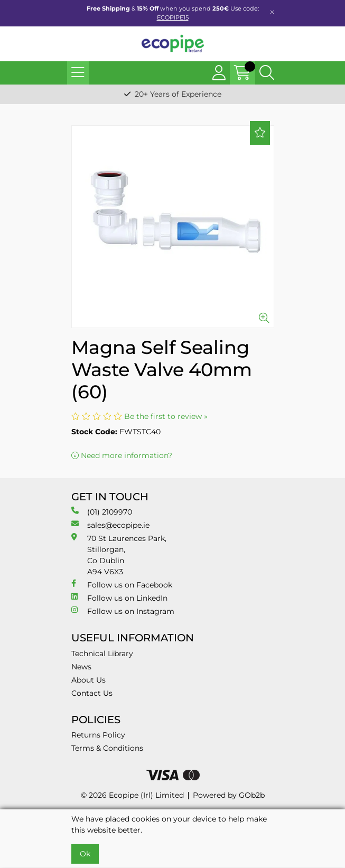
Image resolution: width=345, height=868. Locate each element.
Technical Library (102, 654)
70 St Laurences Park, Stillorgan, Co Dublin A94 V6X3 (119, 555)
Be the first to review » (166, 416)
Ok (85, 854)
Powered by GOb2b (229, 795)
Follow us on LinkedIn (119, 598)
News (81, 667)
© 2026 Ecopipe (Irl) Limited (132, 795)
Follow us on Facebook (122, 585)
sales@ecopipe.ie (110, 525)
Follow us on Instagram (123, 611)
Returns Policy (98, 735)
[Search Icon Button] (267, 73)
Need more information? (122, 455)
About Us (88, 680)
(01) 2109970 (102, 512)
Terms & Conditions (107, 748)
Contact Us (92, 693)
